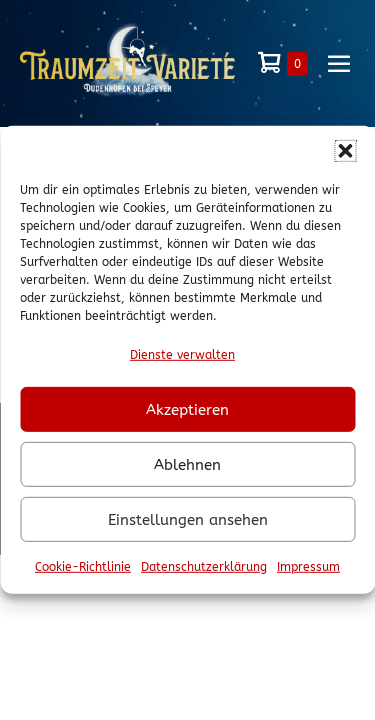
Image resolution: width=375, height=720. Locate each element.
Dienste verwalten (182, 355)
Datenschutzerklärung (204, 567)
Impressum (308, 567)
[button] (345, 151)
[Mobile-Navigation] (339, 63)
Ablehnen (187, 465)
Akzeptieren (187, 410)
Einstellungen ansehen (188, 520)
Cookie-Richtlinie (83, 567)
